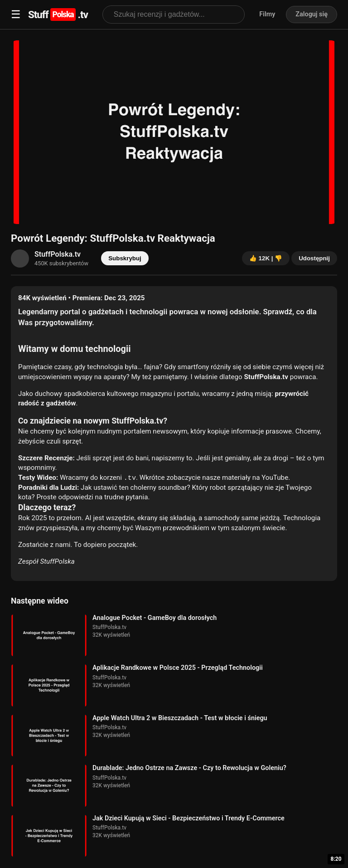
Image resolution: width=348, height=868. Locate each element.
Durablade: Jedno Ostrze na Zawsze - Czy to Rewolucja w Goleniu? (189, 768)
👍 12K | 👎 (266, 258)
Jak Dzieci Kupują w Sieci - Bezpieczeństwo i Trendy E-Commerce (188, 818)
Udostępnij (314, 258)
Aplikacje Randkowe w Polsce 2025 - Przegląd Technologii (178, 668)
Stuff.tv (58, 15)
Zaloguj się (312, 14)
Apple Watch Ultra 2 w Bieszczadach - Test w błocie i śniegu (180, 718)
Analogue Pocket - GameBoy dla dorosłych (155, 618)
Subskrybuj (125, 258)
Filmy (267, 14)
